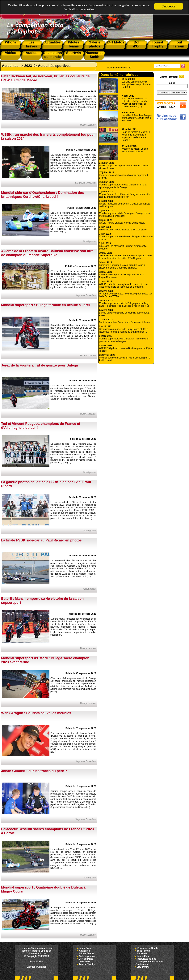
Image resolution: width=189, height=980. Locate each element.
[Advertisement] (172, 180)
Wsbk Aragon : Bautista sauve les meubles (36, 713)
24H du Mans (86, 959)
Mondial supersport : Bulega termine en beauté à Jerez (46, 305)
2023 (28, 66)
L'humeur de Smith (147, 948)
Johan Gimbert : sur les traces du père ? (34, 771)
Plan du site (37, 962)
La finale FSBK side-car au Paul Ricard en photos (41, 540)
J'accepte (168, 6)
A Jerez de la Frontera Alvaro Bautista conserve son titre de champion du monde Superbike (47, 253)
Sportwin (142, 954)
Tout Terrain (143, 951)
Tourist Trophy (87, 964)
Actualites (10, 66)
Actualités (84, 951)
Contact (42, 967)
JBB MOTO (143, 967)
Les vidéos (143, 956)
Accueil (31, 967)
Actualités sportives (54, 66)
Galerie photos (87, 956)
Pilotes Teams (86, 954)
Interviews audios (147, 959)
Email (172, 83)
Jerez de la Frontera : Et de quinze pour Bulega (40, 365)
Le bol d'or (85, 962)
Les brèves (85, 948)
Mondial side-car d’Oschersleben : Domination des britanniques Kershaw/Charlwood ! (42, 195)
